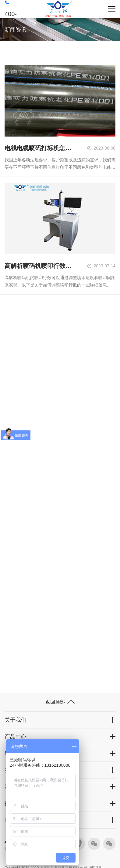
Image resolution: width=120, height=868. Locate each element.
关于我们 (16, 720)
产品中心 (16, 737)
